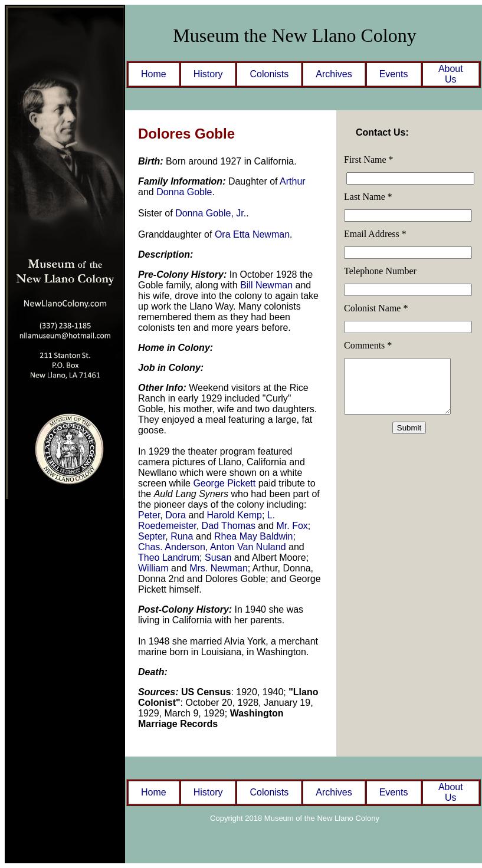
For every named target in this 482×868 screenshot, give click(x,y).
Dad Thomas (229, 526)
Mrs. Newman (219, 568)
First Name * (369, 160)
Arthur (293, 181)
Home (154, 74)
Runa (182, 536)
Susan (218, 558)
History (208, 74)
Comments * (368, 345)
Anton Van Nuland (248, 547)
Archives (334, 74)
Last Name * (368, 197)
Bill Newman (266, 285)
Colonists (269, 74)
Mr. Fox (292, 526)
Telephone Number (380, 271)
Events (394, 74)
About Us (451, 74)
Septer (152, 536)
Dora (176, 515)
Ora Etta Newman (252, 234)
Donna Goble (184, 192)
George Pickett (224, 483)
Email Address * (375, 234)
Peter (149, 515)
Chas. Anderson (172, 547)
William (153, 568)
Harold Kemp (235, 515)
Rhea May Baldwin (253, 536)
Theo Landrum (169, 558)
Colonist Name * (376, 308)
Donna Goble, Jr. (211, 213)
